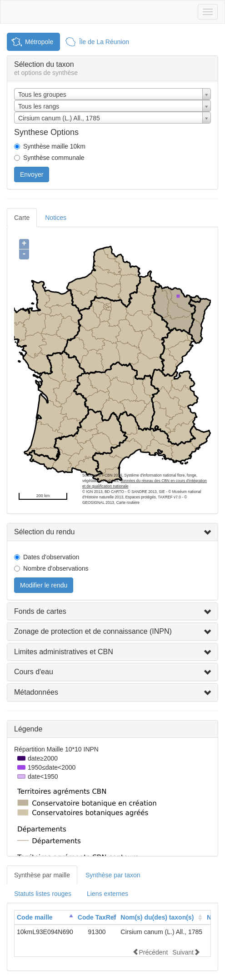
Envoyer (32, 174)
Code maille (35, 917)
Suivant (186, 952)
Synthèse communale (54, 158)
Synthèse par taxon (113, 875)
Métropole (39, 42)
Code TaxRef (97, 917)
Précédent (150, 952)
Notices (56, 218)
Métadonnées (36, 692)
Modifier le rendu (44, 585)
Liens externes (107, 894)
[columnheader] (45, 918)
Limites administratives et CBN (64, 652)
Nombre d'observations (56, 568)
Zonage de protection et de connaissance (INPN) (93, 631)
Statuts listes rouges (43, 894)
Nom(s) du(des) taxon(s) (157, 917)
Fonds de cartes (40, 611)
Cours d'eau (34, 672)
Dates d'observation (51, 557)
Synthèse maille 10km (54, 146)
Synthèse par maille (42, 875)
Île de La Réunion (104, 42)
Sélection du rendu (44, 532)
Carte (22, 218)
